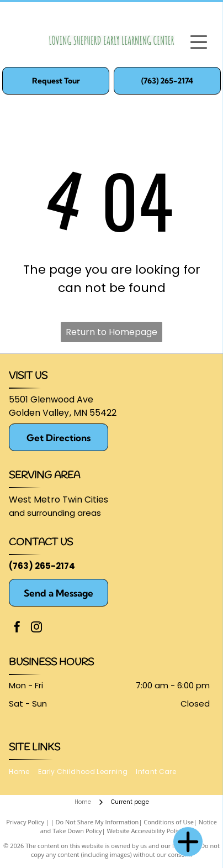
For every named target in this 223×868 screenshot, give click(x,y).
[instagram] (36, 628)
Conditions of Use (169, 822)
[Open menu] (199, 42)
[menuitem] (23, 772)
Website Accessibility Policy (145, 831)
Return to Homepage (112, 332)
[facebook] (17, 628)
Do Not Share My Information (97, 822)
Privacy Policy (25, 822)
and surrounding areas (55, 513)
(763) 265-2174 (42, 566)
